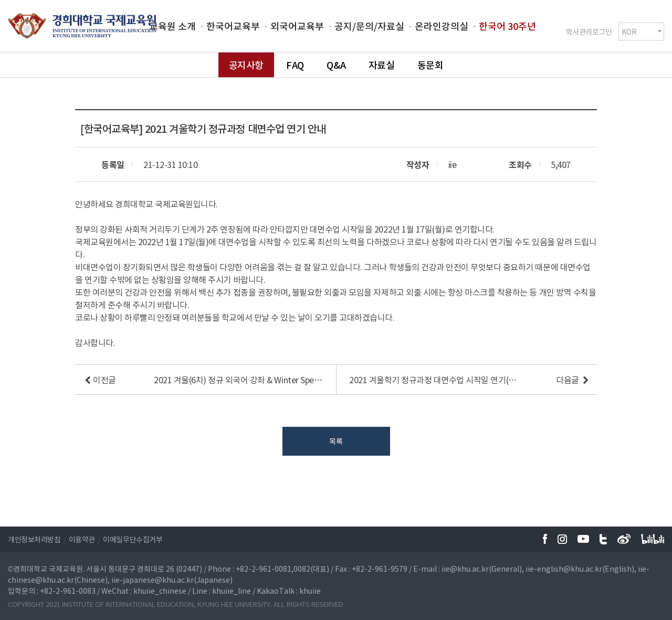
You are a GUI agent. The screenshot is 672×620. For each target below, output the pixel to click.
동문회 (430, 65)
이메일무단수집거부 (133, 539)
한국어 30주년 (507, 26)
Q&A (336, 65)
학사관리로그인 (589, 31)
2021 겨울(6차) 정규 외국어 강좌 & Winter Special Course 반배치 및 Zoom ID (239, 380)
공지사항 (246, 65)
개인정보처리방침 (34, 539)
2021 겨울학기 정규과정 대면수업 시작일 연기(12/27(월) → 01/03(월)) (434, 380)
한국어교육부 (233, 26)
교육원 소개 (172, 26)
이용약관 (82, 539)
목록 (336, 441)
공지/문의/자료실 (369, 26)
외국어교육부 (297, 26)
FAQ (295, 65)
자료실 (382, 65)
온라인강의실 (442, 26)
